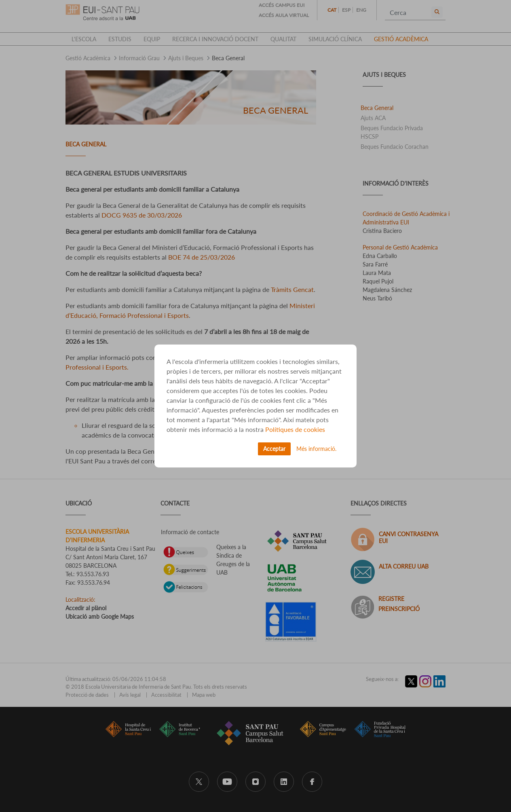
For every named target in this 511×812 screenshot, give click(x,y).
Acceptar (274, 449)
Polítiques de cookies (295, 429)
